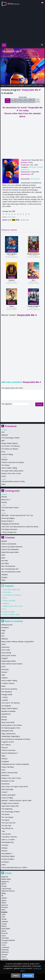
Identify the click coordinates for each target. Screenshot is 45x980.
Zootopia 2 (5, 862)
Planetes (4, 460)
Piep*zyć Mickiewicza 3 (10, 753)
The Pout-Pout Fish (8, 823)
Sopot (4, 936)
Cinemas (10, 537)
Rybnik (4, 931)
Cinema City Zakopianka (10, 549)
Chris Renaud (14, 56)
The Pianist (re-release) (10, 449)
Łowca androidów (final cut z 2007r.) (14, 867)
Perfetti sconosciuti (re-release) (13, 462)
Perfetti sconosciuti (8, 750)
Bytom (4, 884)
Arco (33, 280)
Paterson (5, 747)
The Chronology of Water (10, 438)
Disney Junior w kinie (9, 655)
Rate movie (12, 217)
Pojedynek (5, 761)
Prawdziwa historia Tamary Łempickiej (15, 764)
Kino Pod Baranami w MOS (11, 572)
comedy (40, 167)
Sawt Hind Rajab (7, 789)
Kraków (4, 912)
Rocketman (5, 784)
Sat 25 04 (38, 101)
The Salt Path (6, 826)
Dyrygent (5, 658)
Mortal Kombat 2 (8, 521)
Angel (3, 630)
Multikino (5, 575)
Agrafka (4, 541)
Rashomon (5, 775)
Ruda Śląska (6, 929)
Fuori (3, 510)
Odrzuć (16, 976)
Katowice (5, 907)
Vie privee (5, 845)
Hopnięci (12, 280)
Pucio (3, 452)
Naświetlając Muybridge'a (11, 736)
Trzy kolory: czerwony (9, 837)
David (12, 306)
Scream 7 (5, 792)
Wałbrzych (5, 952)
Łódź (3, 917)
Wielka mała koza (33, 254)
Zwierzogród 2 (12, 254)
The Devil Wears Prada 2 (10, 508)
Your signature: (7, 404)
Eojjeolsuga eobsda (8, 661)
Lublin (3, 914)
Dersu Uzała (6, 650)
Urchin (4, 476)
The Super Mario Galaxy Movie (12, 471)
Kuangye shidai (7, 694)
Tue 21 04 (18, 101)
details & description (25, 85)
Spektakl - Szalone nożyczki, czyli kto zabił (16, 800)
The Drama (5, 465)
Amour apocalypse (8, 518)
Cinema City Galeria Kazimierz (12, 547)
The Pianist (5, 820)
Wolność (4, 851)
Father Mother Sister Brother (12, 664)
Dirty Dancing (6, 653)
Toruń (4, 945)
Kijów (3, 558)
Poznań (4, 924)
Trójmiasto (5, 947)
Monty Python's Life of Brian (12, 725)
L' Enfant (4, 697)
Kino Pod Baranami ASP (10, 569)
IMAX (3, 555)
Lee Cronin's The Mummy (10, 446)
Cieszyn (4, 886)
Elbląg (3, 893)
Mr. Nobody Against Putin (11, 728)
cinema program (12, 85)
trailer (35, 85)
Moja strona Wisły (8, 722)
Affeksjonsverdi (7, 625)
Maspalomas (6, 714)
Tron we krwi (6, 834)
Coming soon (12, 491)
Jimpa (3, 484)
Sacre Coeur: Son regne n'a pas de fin (15, 786)
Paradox (4, 577)
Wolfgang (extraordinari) (10, 524)
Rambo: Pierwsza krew (9, 773)
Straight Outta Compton (10, 803)
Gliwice (4, 903)
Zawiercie (5, 959)
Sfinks (3, 580)
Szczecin (4, 943)
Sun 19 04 (7, 101)
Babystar (5, 435)
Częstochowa (6, 889)
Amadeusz (5, 627)
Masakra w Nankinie (8, 711)
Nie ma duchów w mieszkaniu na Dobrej (16, 739)
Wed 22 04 (23, 101)
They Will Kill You (7, 828)
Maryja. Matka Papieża (9, 443)
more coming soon (9, 532)
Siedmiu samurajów (8, 795)
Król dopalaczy (7, 692)
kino (14, 4)
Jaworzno (5, 905)
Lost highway (6, 706)
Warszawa (5, 950)
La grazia (5, 700)
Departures (5, 647)
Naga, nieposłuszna (8, 734)
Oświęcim (5, 921)
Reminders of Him (8, 781)
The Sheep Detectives (9, 529)
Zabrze (4, 957)
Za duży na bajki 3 (33, 306)
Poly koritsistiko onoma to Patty (13, 481)
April (3, 440)
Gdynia (4, 900)
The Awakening (7, 809)
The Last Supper (7, 817)
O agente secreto (8, 742)
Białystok (5, 877)
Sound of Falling (7, 454)
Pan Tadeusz (6, 745)
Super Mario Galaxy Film (12, 589)
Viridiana (4, 848)
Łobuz (4, 865)
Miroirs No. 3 (6, 500)
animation (32, 167)
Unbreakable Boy (7, 842)
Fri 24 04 (33, 101)
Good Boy (5, 669)
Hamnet (4, 672)
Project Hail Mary (9, 601)
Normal (4, 502)
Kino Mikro (5, 563)
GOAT (3, 667)
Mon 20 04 (13, 101)
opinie (41, 85)
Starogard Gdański (8, 940)
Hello (3, 675)
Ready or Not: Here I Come (11, 473)
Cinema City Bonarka (9, 544)
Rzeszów (4, 933)
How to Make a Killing (9, 468)
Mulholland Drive (7, 731)
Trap (3, 831)
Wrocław (4, 954)
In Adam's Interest (8, 683)
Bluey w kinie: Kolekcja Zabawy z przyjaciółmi (17, 642)
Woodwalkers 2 (7, 853)
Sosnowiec (5, 938)
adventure (26, 169)
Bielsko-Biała (6, 879)
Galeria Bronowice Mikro (10, 552)
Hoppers (6, 603)
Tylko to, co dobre (8, 840)
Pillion (3, 756)
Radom (4, 926)
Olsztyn (4, 919)
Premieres (11, 426)
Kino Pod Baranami (8, 566)
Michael (4, 497)
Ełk (2, 896)
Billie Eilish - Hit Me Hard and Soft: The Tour (17, 515)
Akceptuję (28, 976)
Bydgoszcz (5, 881)
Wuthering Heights (8, 856)
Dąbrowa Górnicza (8, 891)
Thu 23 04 (28, 101)
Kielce (3, 910)
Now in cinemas (14, 621)
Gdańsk (4, 898)
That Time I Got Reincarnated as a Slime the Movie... (20, 527)
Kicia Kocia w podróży (9, 689)
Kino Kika (5, 561)
